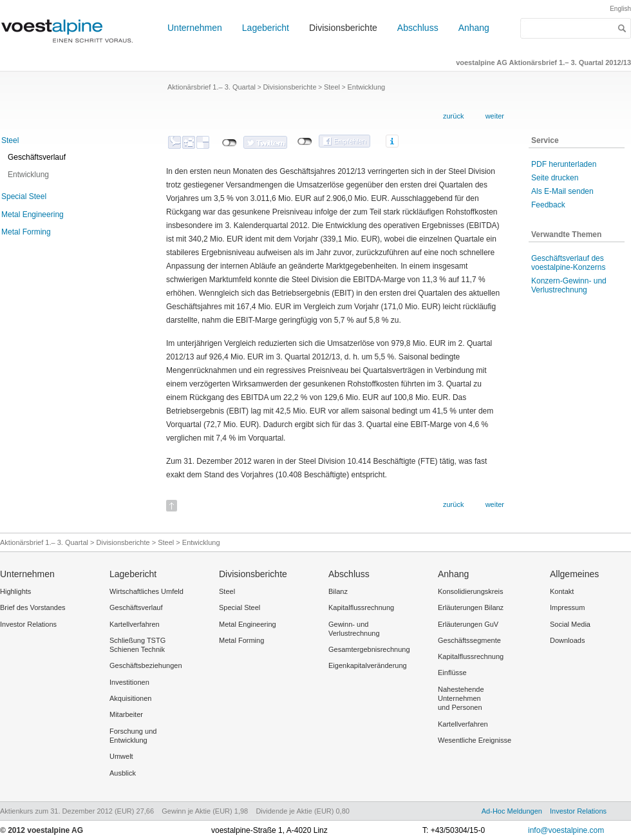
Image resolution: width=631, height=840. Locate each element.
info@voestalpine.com (566, 830)
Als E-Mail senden (562, 191)
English (620, 9)
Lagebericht (266, 28)
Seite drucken (555, 178)
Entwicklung (28, 175)
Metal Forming (26, 232)
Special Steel (24, 196)
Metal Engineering (33, 215)
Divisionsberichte (343, 28)
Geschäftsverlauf (37, 157)
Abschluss (418, 28)
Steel (10, 140)
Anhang (474, 28)
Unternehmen (195, 28)
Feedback (548, 205)
